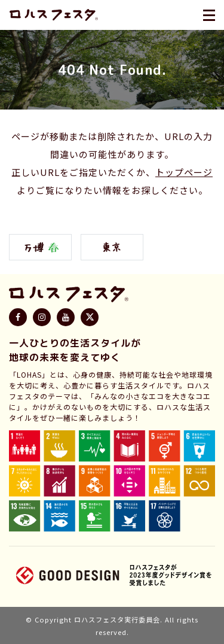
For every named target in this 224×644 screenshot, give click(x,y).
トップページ (184, 172)
